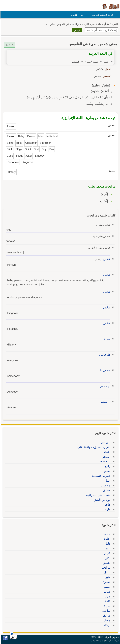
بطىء (107, 339)
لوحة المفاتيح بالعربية (102, 15)
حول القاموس (76, 15)
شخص (106, 259)
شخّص (106, 308)
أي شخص (105, 386)
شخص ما (105, 370)
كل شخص (104, 355)
